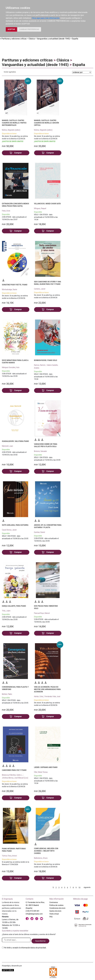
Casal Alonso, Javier (9, 530)
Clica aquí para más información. (46, 18)
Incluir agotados (10, 72)
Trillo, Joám (6, 611)
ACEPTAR (11, 29)
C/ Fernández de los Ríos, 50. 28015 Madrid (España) (35, 905)
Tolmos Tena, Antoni (9, 856)
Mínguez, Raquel (40, 208)
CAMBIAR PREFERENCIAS (29, 29)
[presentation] (20, 955)
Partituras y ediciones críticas (14, 39)
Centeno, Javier (40, 289)
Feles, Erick (6, 211)
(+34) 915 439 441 (33, 911)
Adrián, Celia (39, 696)
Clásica (32, 39)
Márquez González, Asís (11, 367)
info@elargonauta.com (34, 914)
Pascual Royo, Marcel (42, 613)
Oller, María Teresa (41, 772)
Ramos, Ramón (40, 365)
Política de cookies (56, 905)
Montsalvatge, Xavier (10, 289)
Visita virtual (54, 914)
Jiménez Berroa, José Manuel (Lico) (15, 778)
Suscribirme (40, 941)
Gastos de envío (55, 911)
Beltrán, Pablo (7, 694)
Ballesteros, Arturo (41, 858)
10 (79, 888)
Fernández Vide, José (52, 696)
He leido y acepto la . (25, 948)
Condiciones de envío (57, 908)
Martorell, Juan (7, 446)
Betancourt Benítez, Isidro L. (12, 775)
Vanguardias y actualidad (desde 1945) (53, 39)
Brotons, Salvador (41, 451)
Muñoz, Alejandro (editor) (11, 130)
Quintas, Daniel (40, 532)
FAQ (51, 917)
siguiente (87, 887)
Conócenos (54, 902)
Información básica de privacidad (33, 948)
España (75, 39)
